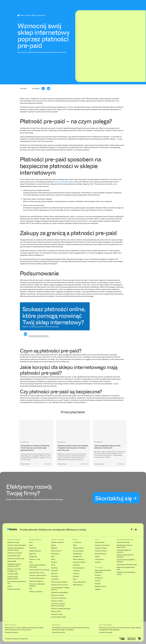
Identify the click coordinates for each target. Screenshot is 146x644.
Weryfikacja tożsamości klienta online (125, 546)
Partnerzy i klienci (101, 551)
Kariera (97, 556)
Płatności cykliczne (36, 592)
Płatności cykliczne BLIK (38, 575)
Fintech (98, 581)
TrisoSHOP (55, 579)
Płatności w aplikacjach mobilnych (37, 585)
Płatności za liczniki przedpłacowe (14, 570)
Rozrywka (76, 565)
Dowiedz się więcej (11, 632)
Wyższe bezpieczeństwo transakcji (125, 556)
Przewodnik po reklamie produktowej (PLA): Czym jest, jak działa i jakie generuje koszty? (35, 448)
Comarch (54, 562)
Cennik (10, 586)
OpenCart (54, 573)
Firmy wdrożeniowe (79, 582)
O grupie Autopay (101, 548)
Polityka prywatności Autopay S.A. (16, 639)
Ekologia (98, 584)
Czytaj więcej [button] (25, 464)
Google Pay (33, 556)
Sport (75, 579)
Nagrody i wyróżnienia (102, 545)
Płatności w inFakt (57, 595)
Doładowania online (14, 556)
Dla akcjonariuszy (101, 554)
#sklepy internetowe (58, 52)
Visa (31, 589)
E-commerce (77, 542)
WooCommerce (56, 551)
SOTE (53, 565)
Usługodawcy (78, 554)
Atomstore (55, 576)
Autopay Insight (13, 574)
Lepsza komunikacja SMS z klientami (126, 561)
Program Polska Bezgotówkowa (13, 578)
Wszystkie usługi (13, 542)
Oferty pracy (99, 559)
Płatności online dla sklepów (17, 545)
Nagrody (98, 589)
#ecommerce (23, 52)
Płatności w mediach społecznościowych (58, 605)
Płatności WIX (56, 611)
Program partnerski (14, 589)
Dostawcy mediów (79, 562)
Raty (31, 562)
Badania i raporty (100, 586)
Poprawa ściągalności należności (124, 551)
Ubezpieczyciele (78, 548)
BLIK (31, 542)
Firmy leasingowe (79, 568)
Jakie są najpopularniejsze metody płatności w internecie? (107, 447)
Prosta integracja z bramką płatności (60, 589)
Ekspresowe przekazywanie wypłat (126, 573)
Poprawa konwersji (123, 542)
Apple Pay (33, 554)
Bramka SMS (12, 561)
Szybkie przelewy (35, 551)
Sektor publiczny (79, 559)
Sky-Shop (54, 568)
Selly (53, 556)
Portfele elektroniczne (37, 578)
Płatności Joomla (57, 614)
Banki (75, 545)
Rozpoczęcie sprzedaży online (127, 565)
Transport (76, 573)
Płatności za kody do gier (16, 559)
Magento (54, 548)
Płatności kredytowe (36, 581)
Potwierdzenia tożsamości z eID (17, 583)
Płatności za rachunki (15, 553)
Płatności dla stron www (60, 585)
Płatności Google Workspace (61, 609)
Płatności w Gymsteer (59, 598)
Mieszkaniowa (78, 585)
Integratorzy (77, 556)
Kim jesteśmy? (100, 542)
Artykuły (98, 575)
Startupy (76, 576)
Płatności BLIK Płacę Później (39, 570)
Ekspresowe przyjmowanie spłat (126, 568)
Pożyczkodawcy (78, 551)
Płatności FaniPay (57, 601)
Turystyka (76, 571)
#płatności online (35, 52)
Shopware (54, 571)
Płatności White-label (58, 617)
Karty (31, 545)
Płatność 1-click (35, 559)
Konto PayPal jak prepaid (64, 182)
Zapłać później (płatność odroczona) (38, 566)
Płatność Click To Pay (37, 573)
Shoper (53, 545)
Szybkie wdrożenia (57, 542)
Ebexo (53, 559)
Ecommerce (99, 578)
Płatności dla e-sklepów (59, 582)
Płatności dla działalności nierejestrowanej (16, 549)
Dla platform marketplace (60, 592)
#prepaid (46, 52)
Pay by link (33, 548)
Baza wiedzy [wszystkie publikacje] (103, 571)
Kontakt (98, 562)
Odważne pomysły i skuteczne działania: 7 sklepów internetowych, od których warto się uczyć (73, 448)
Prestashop (55, 554)
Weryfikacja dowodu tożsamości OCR (14, 565)
